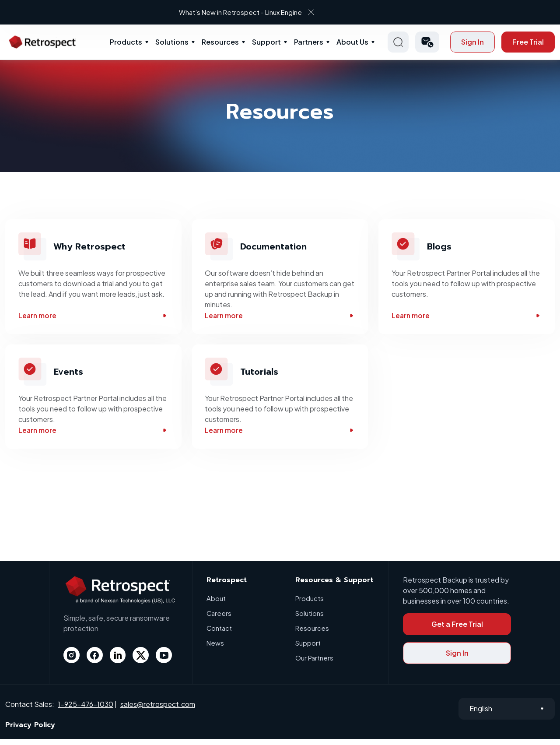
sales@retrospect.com (158, 710)
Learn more (93, 317)
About (216, 604)
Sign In (472, 42)
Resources (220, 42)
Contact (219, 634)
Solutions (172, 42)
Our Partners (314, 664)
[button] (427, 42)
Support (266, 42)
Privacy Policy (30, 731)
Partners (309, 42)
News (215, 649)
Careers (219, 619)
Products (126, 42)
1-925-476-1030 (86, 710)
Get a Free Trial (457, 630)
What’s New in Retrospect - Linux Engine (273, 12)
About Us (352, 42)
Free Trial (528, 42)
